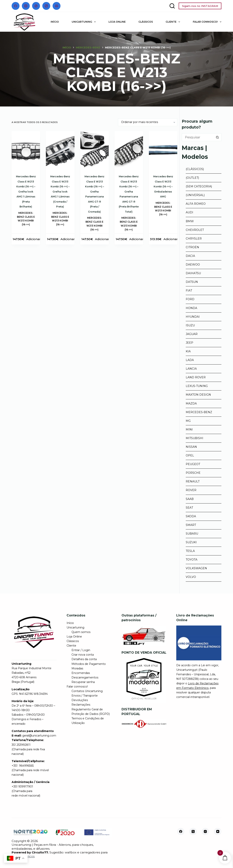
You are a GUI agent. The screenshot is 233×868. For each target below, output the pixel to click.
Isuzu (190, 325)
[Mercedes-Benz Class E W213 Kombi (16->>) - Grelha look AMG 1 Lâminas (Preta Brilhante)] (26, 150)
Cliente (174, 22)
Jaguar (192, 334)
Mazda (191, 403)
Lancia (191, 369)
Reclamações (81, 705)
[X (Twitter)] (193, 832)
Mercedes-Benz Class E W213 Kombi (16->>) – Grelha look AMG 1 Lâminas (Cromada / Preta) (60, 192)
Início (55, 22)
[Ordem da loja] (148, 122)
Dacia (190, 256)
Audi (189, 212)
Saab (190, 499)
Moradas (77, 668)
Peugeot (193, 464)
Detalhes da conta (84, 659)
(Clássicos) (195, 169)
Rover (191, 490)
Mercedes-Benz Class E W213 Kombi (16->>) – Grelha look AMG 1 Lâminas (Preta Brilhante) (26, 192)
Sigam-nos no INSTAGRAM (200, 6)
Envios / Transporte (85, 696)
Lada (190, 360)
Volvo (191, 577)
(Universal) (195, 195)
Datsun (192, 282)
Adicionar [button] (33, 239)
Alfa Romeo (196, 204)
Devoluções (80, 700)
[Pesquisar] (172, 6)
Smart (191, 525)
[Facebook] (16, 6)
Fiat (189, 291)
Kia (188, 351)
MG (188, 421)
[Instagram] (26, 6)
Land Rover (196, 377)
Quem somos (81, 632)
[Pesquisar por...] (198, 137)
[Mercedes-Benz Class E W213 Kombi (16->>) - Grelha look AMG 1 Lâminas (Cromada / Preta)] (60, 150)
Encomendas (81, 673)
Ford (190, 299)
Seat (189, 508)
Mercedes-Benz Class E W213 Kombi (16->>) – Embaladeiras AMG (163, 186)
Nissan (191, 447)
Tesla (190, 551)
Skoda (191, 516)
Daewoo (193, 265)
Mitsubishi (194, 438)
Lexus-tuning (197, 386)
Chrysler (194, 239)
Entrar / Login (81, 650)
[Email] (57, 6)
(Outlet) (192, 178)
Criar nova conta (83, 655)
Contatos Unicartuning (87, 691)
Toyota (192, 560)
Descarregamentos (85, 677)
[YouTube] (218, 832)
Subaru (192, 534)
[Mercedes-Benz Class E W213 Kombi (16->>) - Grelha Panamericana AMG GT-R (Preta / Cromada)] (95, 150)
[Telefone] (46, 6)
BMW (190, 221)
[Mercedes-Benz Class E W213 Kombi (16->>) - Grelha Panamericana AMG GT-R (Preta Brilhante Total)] (129, 150)
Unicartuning (84, 22)
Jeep (189, 343)
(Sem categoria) (199, 186)
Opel (190, 455)
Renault (193, 481)
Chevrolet (195, 230)
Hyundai (193, 317)
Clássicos (146, 22)
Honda (191, 308)
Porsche (193, 473)
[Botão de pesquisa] (217, 137)
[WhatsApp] (36, 6)
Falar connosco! (207, 22)
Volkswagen (196, 568)
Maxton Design (198, 395)
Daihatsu (193, 273)
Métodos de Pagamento (89, 664)
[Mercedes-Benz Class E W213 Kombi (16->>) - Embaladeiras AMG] (163, 150)
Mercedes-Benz (199, 412)
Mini (189, 429)
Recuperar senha (83, 682)
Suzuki (191, 542)
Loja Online (117, 22)
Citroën (192, 247)
